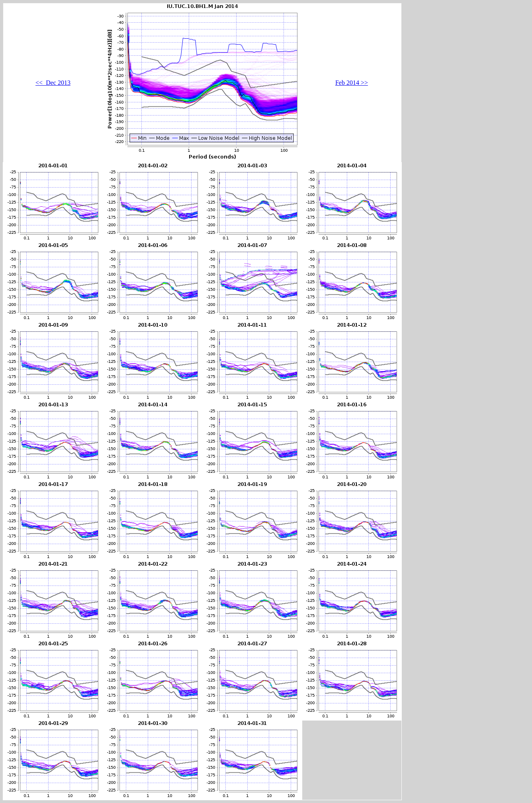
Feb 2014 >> (352, 83)
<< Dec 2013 (53, 83)
